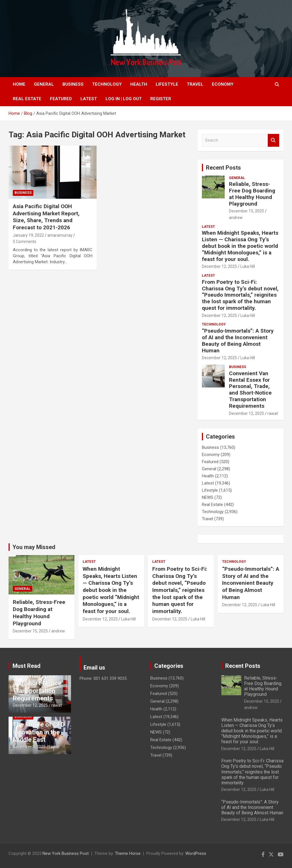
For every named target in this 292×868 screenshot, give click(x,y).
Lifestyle (167, 84)
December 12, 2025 (219, 266)
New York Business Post (66, 853)
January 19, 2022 (28, 235)
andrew (236, 218)
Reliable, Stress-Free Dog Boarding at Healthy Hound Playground (252, 194)
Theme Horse (128, 853)
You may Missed (34, 547)
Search (273, 140)
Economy (223, 84)
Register (161, 99)
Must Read (27, 666)
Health (139, 84)
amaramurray (60, 235)
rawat (273, 413)
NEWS (208, 497)
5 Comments (25, 242)
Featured (61, 99)
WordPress (196, 853)
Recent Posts (223, 168)
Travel (195, 84)
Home (19, 84)
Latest (89, 99)
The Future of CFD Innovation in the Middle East (39, 732)
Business (73, 84)
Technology (107, 84)
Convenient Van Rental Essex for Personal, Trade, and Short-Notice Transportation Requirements (250, 390)
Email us (94, 668)
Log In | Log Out (124, 99)
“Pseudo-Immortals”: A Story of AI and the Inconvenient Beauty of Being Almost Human (238, 340)
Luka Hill (248, 266)
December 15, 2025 (247, 211)
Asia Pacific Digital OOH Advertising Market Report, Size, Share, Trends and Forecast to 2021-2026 (46, 217)
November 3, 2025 (29, 747)
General (44, 84)
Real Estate (27, 99)
